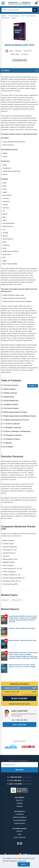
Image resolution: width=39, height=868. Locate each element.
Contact (19, 831)
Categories (19, 814)
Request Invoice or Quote (19, 704)
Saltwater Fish (16, 600)
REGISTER (20, 770)
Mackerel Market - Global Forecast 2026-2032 (23, 640)
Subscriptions (19, 823)
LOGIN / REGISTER (19, 837)
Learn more (22, 861)
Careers (19, 803)
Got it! (24, 864)
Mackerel (5, 600)
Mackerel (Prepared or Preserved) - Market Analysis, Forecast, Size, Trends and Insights (22, 666)
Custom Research (19, 820)
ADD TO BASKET (19, 698)
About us (19, 800)
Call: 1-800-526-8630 (19, 720)
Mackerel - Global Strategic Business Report (22, 628)
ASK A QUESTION (19, 725)
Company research (19, 817)
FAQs (19, 834)
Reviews (19, 806)
